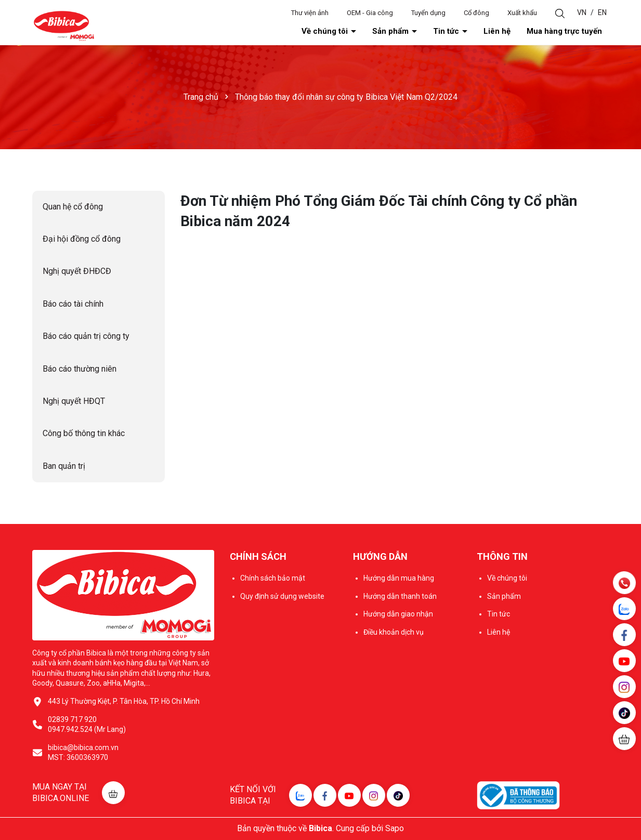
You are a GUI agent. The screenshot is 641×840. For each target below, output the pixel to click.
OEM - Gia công (370, 13)
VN (582, 12)
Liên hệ (497, 31)
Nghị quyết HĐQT (74, 401)
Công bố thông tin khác (84, 433)
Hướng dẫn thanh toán (400, 596)
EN (602, 12)
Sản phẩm (391, 31)
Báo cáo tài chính (73, 304)
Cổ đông (476, 13)
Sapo (395, 828)
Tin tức (447, 31)
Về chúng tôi (326, 31)
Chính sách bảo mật (273, 578)
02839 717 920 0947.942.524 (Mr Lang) (87, 725)
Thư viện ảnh (310, 13)
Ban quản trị (64, 466)
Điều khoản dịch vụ (394, 632)
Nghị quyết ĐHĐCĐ (77, 271)
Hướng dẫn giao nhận (398, 614)
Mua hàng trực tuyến (564, 31)
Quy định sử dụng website (282, 596)
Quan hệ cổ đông (73, 207)
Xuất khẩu (522, 13)
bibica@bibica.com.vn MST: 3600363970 (83, 753)
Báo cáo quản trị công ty (86, 336)
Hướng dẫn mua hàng (399, 578)
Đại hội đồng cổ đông (82, 239)
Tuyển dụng (428, 13)
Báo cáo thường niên (80, 369)
